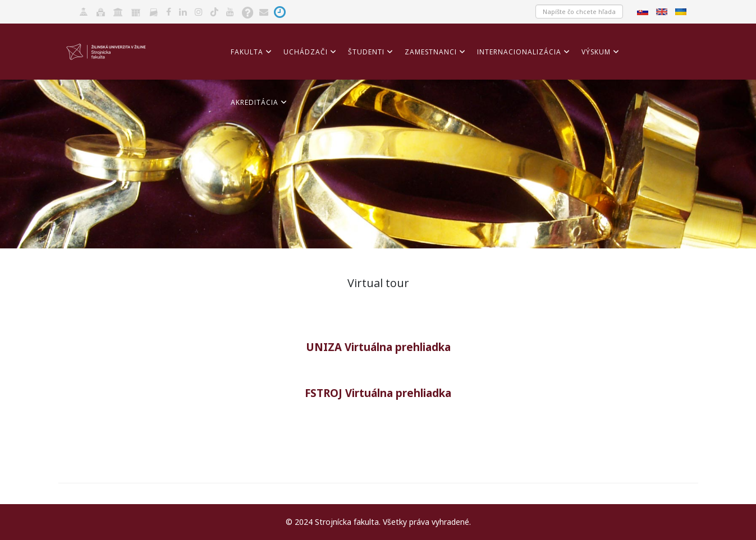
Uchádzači (306, 52)
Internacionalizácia (519, 52)
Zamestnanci (431, 52)
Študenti (366, 52)
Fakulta (247, 52)
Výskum (596, 52)
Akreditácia (255, 102)
